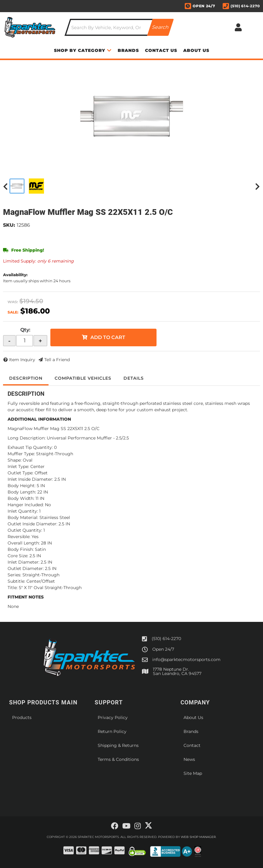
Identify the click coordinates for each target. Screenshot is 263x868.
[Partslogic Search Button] (160, 27)
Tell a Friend (57, 360)
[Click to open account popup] (238, 27)
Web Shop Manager (198, 837)
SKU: (9, 225)
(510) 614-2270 (166, 639)
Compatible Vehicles (83, 378)
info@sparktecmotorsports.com (186, 659)
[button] (119, 27)
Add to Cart (108, 337)
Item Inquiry (22, 360)
